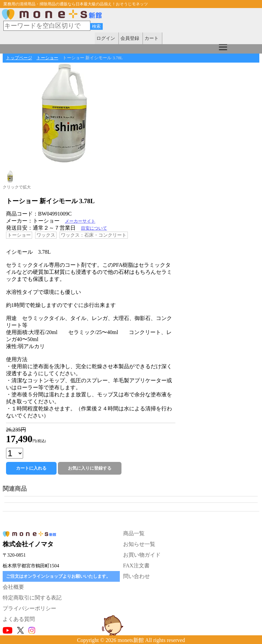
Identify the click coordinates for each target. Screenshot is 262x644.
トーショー (47, 58)
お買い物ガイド (142, 555)
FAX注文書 (136, 566)
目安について (94, 228)
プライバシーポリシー (29, 608)
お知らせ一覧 (139, 544)
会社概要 (13, 587)
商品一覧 (134, 533)
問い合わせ (137, 576)
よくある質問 (19, 619)
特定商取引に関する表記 (32, 598)
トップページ (19, 58)
